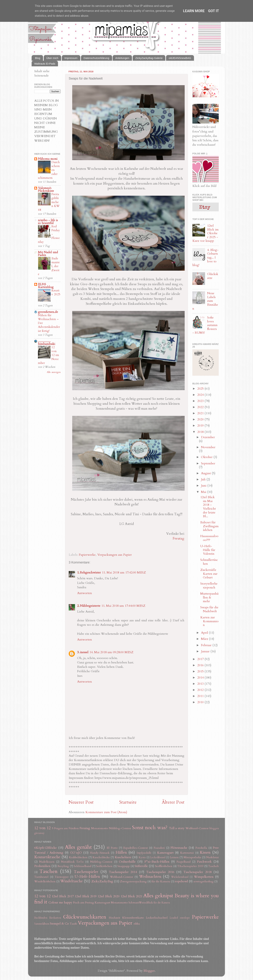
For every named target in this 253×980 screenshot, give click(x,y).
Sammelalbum (42, 924)
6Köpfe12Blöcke (46, 848)
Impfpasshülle (144, 853)
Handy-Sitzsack (100, 853)
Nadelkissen (47, 862)
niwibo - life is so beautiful (48, 222)
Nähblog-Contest (120, 828)
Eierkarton (55, 918)
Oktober (207, 457)
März (205, 639)
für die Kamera (161, 881)
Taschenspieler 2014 (123, 872)
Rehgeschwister (90, 573)
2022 (201, 407)
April (205, 633)
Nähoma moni (48, 159)
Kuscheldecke (101, 857)
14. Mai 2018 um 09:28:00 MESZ (111, 652)
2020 (201, 419)
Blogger (149, 971)
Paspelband (184, 862)
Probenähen (42, 866)
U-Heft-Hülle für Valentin (208, 550)
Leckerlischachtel (157, 918)
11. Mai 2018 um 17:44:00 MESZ (123, 606)
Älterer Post (173, 802)
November (208, 447)
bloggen (214, 828)
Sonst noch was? (150, 828)
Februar (207, 645)
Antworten (85, 593)
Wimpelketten (204, 877)
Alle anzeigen (54, 372)
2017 (201, 659)
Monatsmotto (100, 828)
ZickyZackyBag (102, 881)
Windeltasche (72, 881)
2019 (201, 426)
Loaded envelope (180, 918)
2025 (201, 389)
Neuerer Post (81, 802)
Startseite (128, 802)
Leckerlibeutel (158, 857)
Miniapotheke (192, 857)
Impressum (71, 58)
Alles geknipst (158, 896)
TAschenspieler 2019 (190, 866)
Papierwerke (87, 555)
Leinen (174, 857)
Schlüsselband (82, 866)
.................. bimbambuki (47, 343)
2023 (201, 401)
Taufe (73, 924)
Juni (204, 486)
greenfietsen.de (48, 312)
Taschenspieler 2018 (197, 872)
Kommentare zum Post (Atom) (106, 812)
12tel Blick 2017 (63, 896)
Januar (206, 651)
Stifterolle (141, 866)
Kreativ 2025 (56, 292)
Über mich (52, 58)
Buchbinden (41, 918)
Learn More (194, 11)
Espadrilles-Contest (136, 848)
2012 (201, 690)
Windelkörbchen (45, 881)
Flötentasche (179, 848)
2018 (201, 432)
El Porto (112, 848)
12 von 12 (42, 828)
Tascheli (213, 866)
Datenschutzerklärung (96, 58)
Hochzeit (115, 918)
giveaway (39, 833)
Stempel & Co (59, 924)
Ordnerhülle (127, 862)
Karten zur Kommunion (209, 621)
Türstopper (62, 877)
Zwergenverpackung (133, 881)
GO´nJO (76, 853)
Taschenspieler (86, 872)
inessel (84, 652)
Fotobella (201, 848)
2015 (201, 671)
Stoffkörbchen (164, 866)
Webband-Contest (197, 828)
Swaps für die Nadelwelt (209, 609)
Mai (204, 492)
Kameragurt (165, 853)
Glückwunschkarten (85, 917)
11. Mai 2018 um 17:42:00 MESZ (124, 573)
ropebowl (181, 881)
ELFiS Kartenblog (46, 286)
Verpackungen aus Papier (115, 555)
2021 (201, 413)
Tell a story (177, 828)
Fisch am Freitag (84, 903)
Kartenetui (187, 853)
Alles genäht (78, 847)
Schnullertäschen (209, 562)
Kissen (205, 853)
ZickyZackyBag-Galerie (149, 58)
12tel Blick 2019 (86, 896)
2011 (201, 696)
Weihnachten (150, 877)
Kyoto (142, 857)
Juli (204, 479)
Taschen (48, 871)
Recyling (63, 866)
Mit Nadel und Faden (48, 254)
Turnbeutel (41, 877)
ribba (137, 924)
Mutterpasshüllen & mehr (209, 597)
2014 (201, 678)
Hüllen (121, 853)
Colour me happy (60, 902)
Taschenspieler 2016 (160, 872)
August (206, 473)
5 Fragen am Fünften (65, 828)
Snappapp (124, 866)
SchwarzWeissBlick (141, 903)
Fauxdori (159, 848)
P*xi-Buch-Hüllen (157, 862)
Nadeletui (213, 857)
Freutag (179, 538)
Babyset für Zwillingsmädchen (209, 526)
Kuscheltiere (123, 857)
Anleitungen (122, 58)
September (208, 463)
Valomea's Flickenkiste (46, 189)
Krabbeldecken (78, 857)
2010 (201, 702)
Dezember (208, 437)
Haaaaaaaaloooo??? (209, 538)
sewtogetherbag (203, 881)
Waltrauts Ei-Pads (45, 64)
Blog (38, 58)
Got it (214, 11)
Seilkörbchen (104, 866)
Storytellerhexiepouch (209, 586)
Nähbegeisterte (90, 606)
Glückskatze (213, 276)
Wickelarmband (180, 877)
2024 (201, 395)
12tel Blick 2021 (132, 896)
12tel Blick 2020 (108, 896)
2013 (201, 684)
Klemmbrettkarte (133, 918)
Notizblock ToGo (72, 862)
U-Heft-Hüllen (87, 877)
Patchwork (204, 862)
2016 (201, 665)
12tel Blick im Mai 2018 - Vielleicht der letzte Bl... (208, 507)
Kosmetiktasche (47, 857)
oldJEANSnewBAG (180, 58)
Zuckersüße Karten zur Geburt (209, 574)
